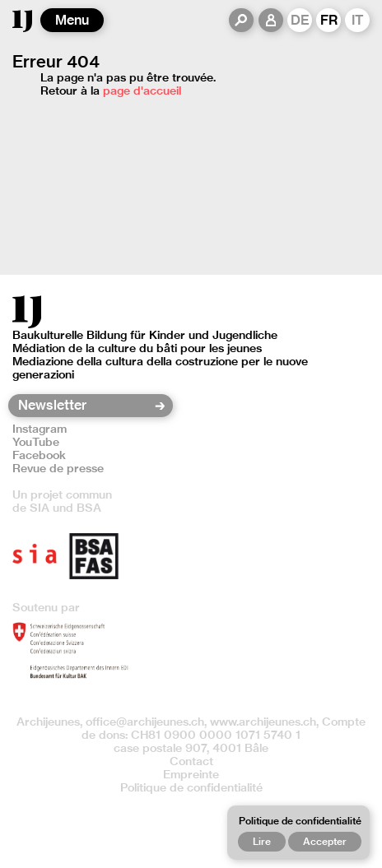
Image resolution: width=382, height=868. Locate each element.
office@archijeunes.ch (145, 722)
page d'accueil (142, 91)
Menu (72, 20)
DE (300, 20)
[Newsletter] (85, 406)
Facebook (39, 455)
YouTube (36, 442)
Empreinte (191, 774)
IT (358, 20)
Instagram (40, 429)
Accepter (325, 841)
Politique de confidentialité (191, 787)
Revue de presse (58, 468)
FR (329, 20)
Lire (262, 841)
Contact (191, 761)
